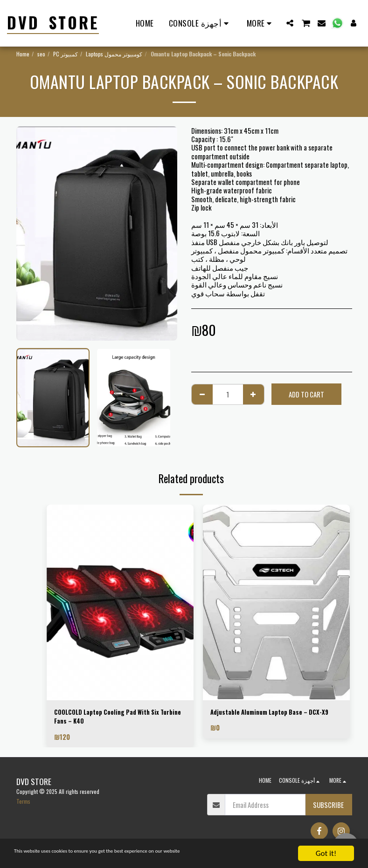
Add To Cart (306, 394)
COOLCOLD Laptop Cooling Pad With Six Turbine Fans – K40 (113, 718)
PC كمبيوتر (66, 54)
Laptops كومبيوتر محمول (114, 54)
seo (41, 54)
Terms (23, 804)
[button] (290, 23)
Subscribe (328, 807)
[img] (120, 602)
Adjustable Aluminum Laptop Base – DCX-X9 (273, 718)
